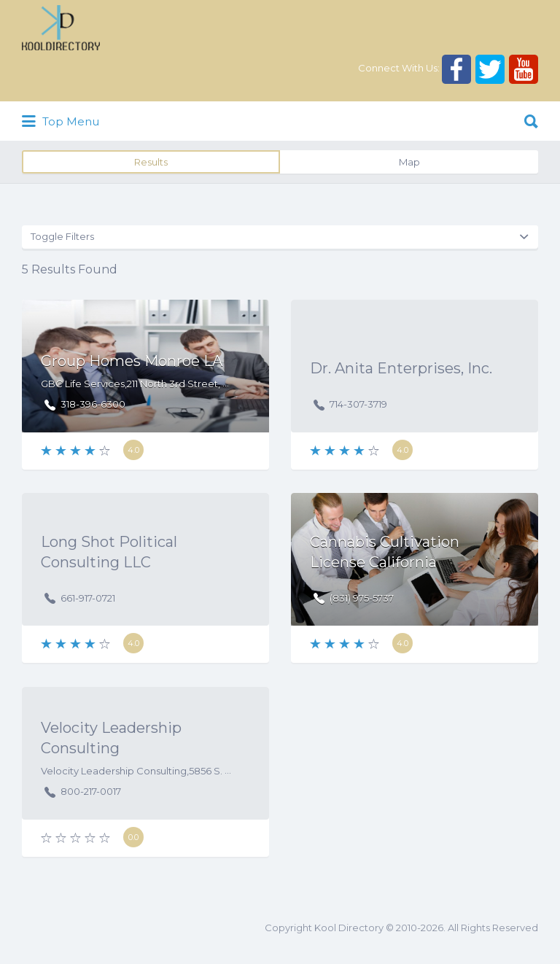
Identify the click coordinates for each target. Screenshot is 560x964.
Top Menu (61, 122)
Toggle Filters (62, 236)
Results (151, 162)
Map (409, 162)
